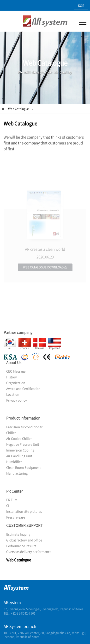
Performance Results (21, 546)
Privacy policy (17, 400)
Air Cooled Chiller (19, 438)
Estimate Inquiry (18, 534)
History (12, 377)
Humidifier (14, 462)
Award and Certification (23, 388)
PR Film (12, 500)
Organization (16, 383)
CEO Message (16, 371)
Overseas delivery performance (29, 552)
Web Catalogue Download (45, 276)
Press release (16, 517)
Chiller (11, 433)
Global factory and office (24, 540)
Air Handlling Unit (19, 456)
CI (8, 505)
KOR (81, 5)
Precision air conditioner (24, 427)
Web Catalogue (21, 109)
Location (13, 394)
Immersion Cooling (20, 450)
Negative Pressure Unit (23, 444)
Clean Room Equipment (24, 467)
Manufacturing (17, 473)
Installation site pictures (24, 511)
